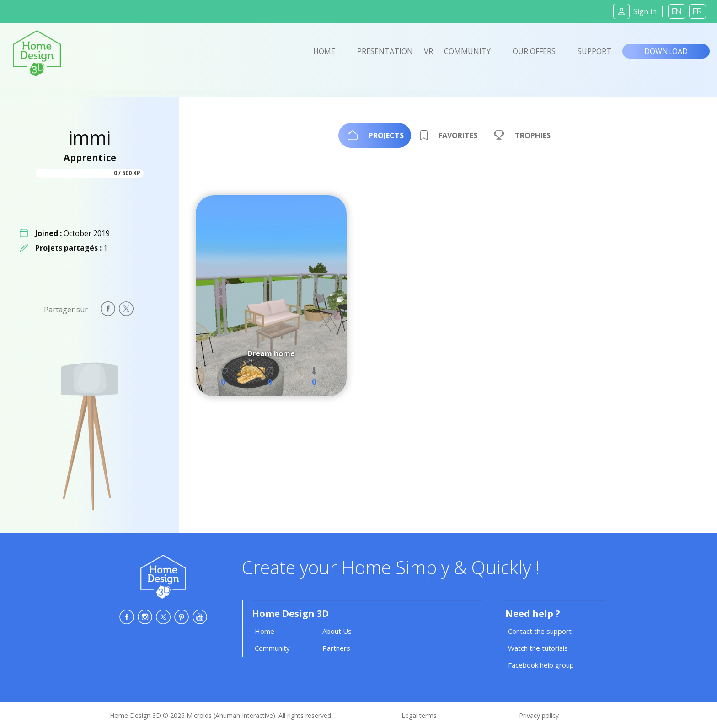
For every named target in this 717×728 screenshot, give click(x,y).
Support (594, 51)
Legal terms (419, 715)
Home (324, 51)
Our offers (534, 51)
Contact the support (540, 631)
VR (428, 51)
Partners (336, 648)
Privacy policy (539, 715)
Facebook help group (541, 665)
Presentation (385, 51)
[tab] (375, 135)
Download (666, 51)
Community (467, 51)
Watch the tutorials (538, 648)
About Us (337, 631)
